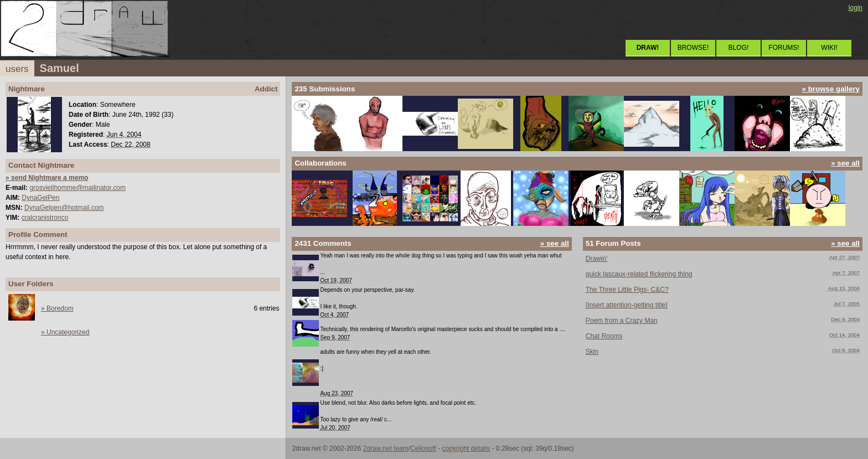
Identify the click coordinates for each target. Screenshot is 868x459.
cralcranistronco (45, 218)
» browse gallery (831, 89)
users (17, 69)
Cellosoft (423, 448)
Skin (592, 352)
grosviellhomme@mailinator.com (77, 188)
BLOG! (739, 48)
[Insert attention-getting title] (627, 305)
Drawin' (597, 259)
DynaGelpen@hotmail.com (64, 208)
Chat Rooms (604, 336)
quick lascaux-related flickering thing (639, 274)
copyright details (466, 448)
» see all (845, 163)
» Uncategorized (65, 332)
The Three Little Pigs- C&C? (627, 290)
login (856, 8)
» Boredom (57, 308)
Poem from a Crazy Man (622, 321)
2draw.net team (386, 448)
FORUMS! (784, 48)
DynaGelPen (40, 198)
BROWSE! (693, 48)
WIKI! (829, 48)
